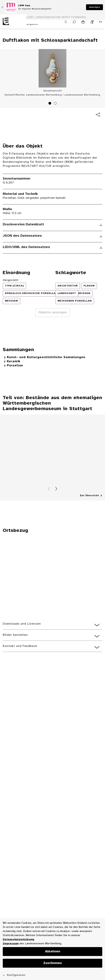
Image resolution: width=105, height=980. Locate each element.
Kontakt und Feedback (20, 646)
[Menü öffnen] (66, 22)
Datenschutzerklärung (18, 939)
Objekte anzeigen (52, 312)
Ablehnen (53, 952)
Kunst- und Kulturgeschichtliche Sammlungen (46, 357)
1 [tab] (50, 104)
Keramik (14, 361)
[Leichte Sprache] (83, 22)
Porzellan (15, 366)
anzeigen (94, 7)
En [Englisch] (101, 22)
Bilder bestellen (15, 635)
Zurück (49, 489)
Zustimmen (52, 963)
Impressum (11, 944)
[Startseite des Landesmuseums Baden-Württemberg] (13, 23)
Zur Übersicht (89, 496)
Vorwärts (56, 489)
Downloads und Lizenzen (22, 624)
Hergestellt (11, 280)
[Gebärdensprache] (92, 22)
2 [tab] (56, 104)
